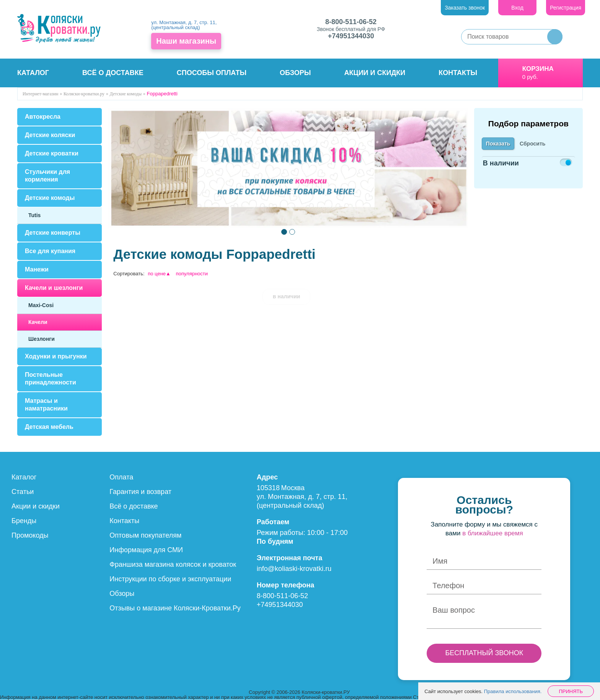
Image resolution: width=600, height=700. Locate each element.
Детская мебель (49, 427)
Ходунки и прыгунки (56, 356)
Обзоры (295, 73)
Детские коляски (50, 135)
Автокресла (43, 117)
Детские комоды (50, 198)
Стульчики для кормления (47, 176)
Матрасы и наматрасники (46, 405)
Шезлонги (42, 339)
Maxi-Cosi (41, 305)
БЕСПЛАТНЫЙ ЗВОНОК (484, 653)
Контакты (458, 73)
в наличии (287, 296)
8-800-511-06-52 (351, 22)
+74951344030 (351, 36)
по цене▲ (159, 274)
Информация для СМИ (146, 550)
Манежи (37, 269)
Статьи (23, 492)
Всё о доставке (113, 73)
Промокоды (30, 535)
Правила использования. (513, 691)
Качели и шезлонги (54, 288)
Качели (38, 322)
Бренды (24, 521)
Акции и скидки (375, 73)
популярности (192, 274)
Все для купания (50, 251)
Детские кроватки (52, 153)
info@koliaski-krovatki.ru (294, 569)
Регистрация (566, 8)
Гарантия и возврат (140, 492)
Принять (571, 691)
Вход (517, 8)
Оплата (121, 477)
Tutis (34, 215)
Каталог (33, 73)
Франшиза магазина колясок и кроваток (173, 564)
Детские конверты (53, 233)
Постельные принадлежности (51, 379)
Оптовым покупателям (145, 535)
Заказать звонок (465, 8)
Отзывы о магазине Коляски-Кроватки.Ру (175, 608)
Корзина (538, 69)
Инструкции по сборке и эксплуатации (170, 579)
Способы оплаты (212, 73)
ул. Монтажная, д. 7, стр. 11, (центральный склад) (184, 25)
